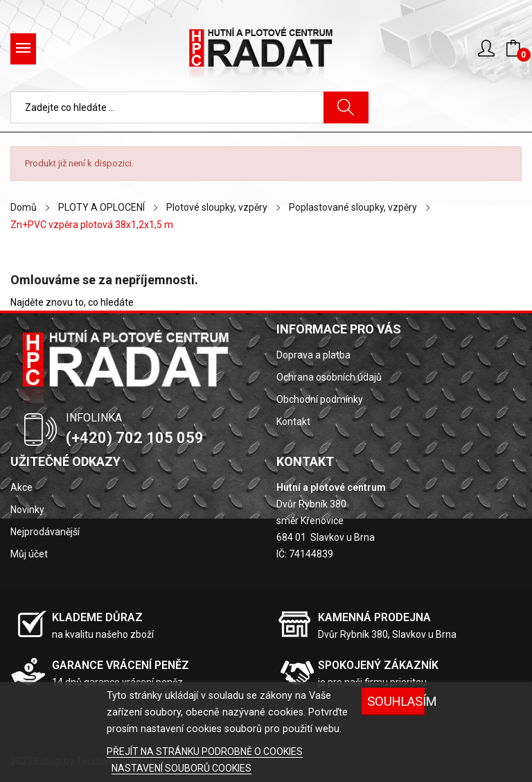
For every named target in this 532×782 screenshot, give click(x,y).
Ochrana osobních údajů (329, 377)
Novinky (27, 510)
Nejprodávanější (45, 532)
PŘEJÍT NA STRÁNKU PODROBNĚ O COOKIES (205, 751)
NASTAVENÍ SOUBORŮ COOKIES (181, 768)
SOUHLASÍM (396, 701)
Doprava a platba (313, 355)
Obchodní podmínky (320, 399)
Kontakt (293, 422)
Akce (21, 487)
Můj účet (29, 554)
